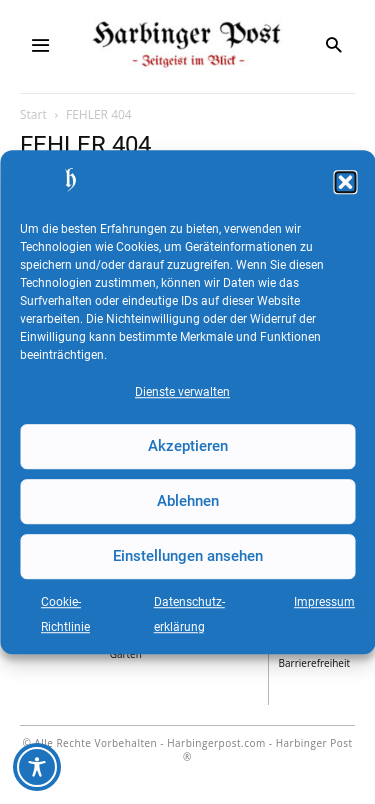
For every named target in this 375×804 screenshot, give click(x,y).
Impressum (324, 602)
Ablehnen (188, 501)
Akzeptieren (188, 446)
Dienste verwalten (182, 392)
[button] (345, 183)
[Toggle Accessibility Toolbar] (37, 767)
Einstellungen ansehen (188, 556)
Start (33, 114)
